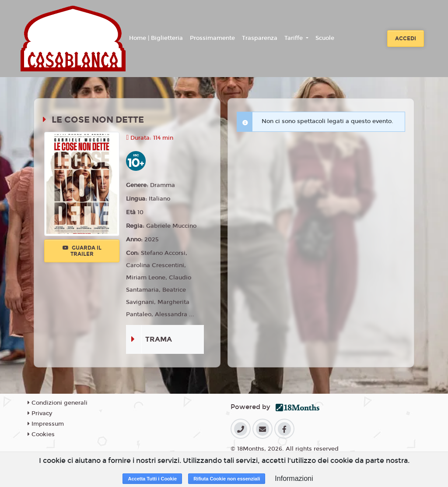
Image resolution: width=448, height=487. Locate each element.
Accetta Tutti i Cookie (152, 479)
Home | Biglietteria (156, 38)
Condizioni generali (58, 403)
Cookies (41, 434)
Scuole (325, 38)
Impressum (46, 424)
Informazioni (294, 478)
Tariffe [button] (294, 38)
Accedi (406, 39)
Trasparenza (260, 38)
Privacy (40, 413)
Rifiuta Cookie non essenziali (227, 479)
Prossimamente (212, 38)
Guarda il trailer (82, 251)
